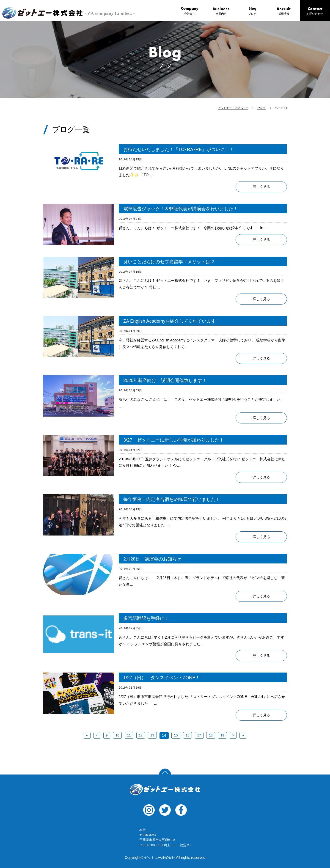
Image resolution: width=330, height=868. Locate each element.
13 (152, 735)
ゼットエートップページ (233, 108)
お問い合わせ (315, 11)
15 (176, 735)
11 (128, 735)
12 (140, 735)
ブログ (252, 11)
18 (212, 735)
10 (116, 735)
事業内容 (221, 11)
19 (224, 735)
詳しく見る (261, 187)
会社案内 (190, 11)
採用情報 (284, 11)
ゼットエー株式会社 (165, 789)
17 (200, 735)
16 (188, 735)
